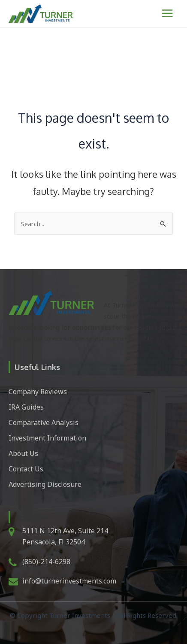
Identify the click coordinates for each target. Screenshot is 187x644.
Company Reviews (38, 392)
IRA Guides (26, 407)
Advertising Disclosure (45, 484)
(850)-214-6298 (46, 562)
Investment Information (47, 438)
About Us (23, 453)
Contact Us (26, 469)
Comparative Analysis (44, 422)
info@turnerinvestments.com (69, 581)
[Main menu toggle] (167, 13)
